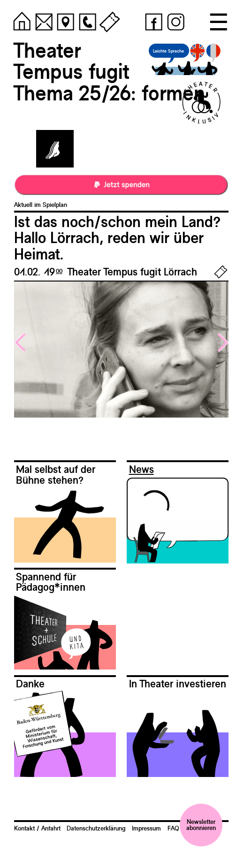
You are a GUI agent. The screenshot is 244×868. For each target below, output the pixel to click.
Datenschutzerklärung (96, 828)
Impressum (146, 828)
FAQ (173, 828)
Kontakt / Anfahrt (37, 828)
